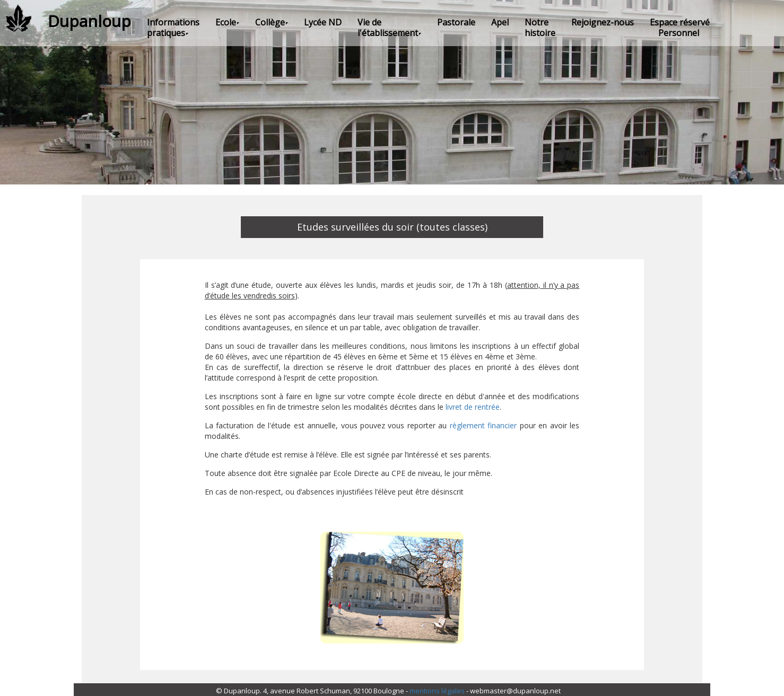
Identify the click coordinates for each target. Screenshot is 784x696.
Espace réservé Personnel (680, 28)
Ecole (227, 22)
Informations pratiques (173, 28)
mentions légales (437, 691)
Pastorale (456, 22)
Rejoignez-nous (603, 22)
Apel (500, 22)
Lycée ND (323, 22)
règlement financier (483, 425)
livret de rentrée (473, 407)
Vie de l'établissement (389, 28)
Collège (272, 22)
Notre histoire (540, 28)
